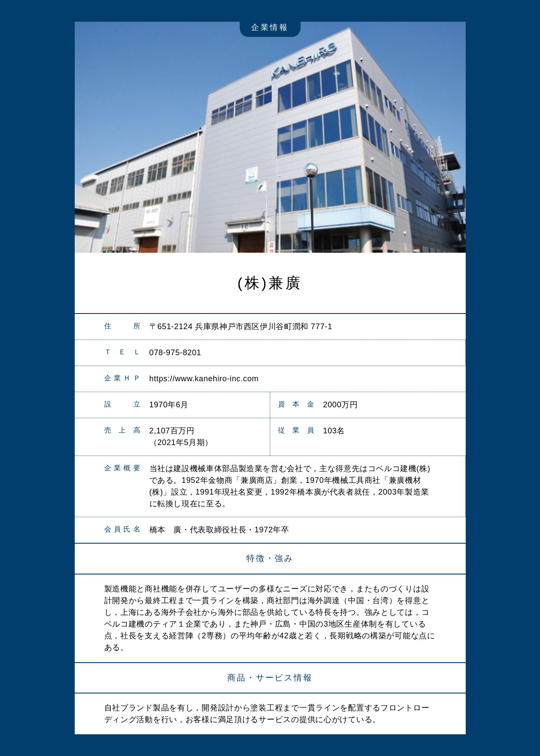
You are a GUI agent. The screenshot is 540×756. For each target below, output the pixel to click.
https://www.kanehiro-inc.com (204, 379)
